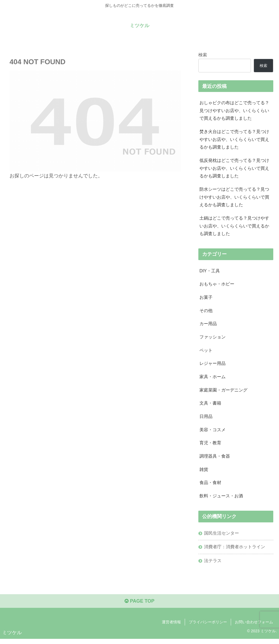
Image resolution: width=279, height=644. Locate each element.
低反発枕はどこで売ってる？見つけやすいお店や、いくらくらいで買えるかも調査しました (234, 169)
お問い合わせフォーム (254, 627)
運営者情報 (171, 627)
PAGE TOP (139, 606)
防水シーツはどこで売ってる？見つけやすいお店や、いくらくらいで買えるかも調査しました (234, 198)
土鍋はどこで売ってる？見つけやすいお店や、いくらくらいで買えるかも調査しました (234, 228)
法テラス (213, 565)
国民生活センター (222, 538)
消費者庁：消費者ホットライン (235, 551)
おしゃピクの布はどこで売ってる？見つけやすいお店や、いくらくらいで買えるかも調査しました (234, 111)
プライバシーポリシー (208, 627)
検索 (203, 55)
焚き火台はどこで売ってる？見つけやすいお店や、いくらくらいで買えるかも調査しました (234, 140)
